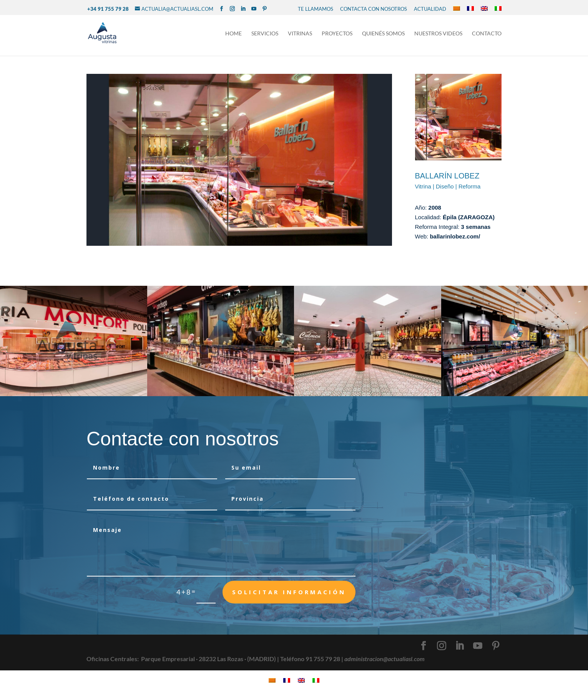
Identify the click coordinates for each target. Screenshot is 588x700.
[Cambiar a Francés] (470, 9)
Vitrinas (300, 34)
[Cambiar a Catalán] (457, 9)
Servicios (265, 34)
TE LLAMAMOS (316, 9)
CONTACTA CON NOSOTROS (374, 9)
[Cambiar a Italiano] (498, 9)
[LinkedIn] (243, 9)
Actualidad (430, 9)
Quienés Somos (383, 34)
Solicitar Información (289, 592)
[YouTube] (254, 9)
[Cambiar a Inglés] (484, 9)
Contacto (487, 34)
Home (233, 34)
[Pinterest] (265, 9)
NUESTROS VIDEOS (438, 34)
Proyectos (337, 34)
